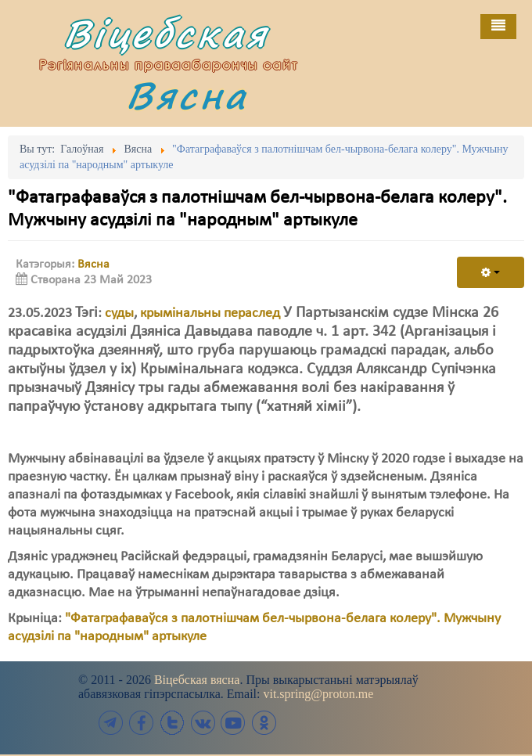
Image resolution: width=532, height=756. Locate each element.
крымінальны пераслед (210, 313)
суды (119, 313)
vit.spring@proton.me (318, 694)
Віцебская (166, 33)
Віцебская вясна (197, 680)
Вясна (187, 95)
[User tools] (491, 272)
